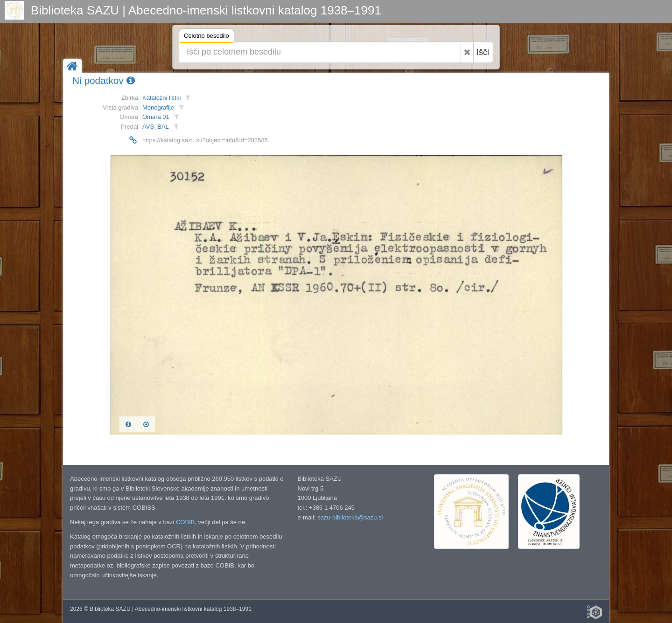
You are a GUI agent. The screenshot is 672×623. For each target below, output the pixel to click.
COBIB (185, 522)
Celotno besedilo (206, 37)
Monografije (158, 107)
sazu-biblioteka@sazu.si (350, 517)
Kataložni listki (161, 98)
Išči (483, 52)
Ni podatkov (104, 80)
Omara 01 (156, 117)
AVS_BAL (156, 127)
